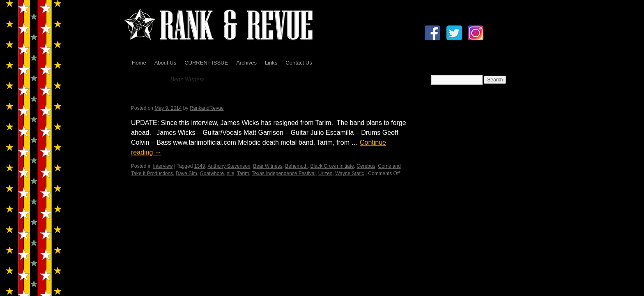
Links (271, 63)
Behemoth (296, 166)
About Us (165, 63)
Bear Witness (268, 166)
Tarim (243, 173)
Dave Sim (186, 173)
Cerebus (366, 166)
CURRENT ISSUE (206, 63)
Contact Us (299, 63)
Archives (246, 63)
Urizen (325, 173)
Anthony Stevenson (229, 166)
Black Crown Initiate (332, 166)
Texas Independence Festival (284, 173)
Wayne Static (350, 173)
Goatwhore (212, 173)
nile (231, 173)
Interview (163, 166)
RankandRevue (207, 108)
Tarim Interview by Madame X (191, 98)
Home (139, 63)
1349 (200, 166)
